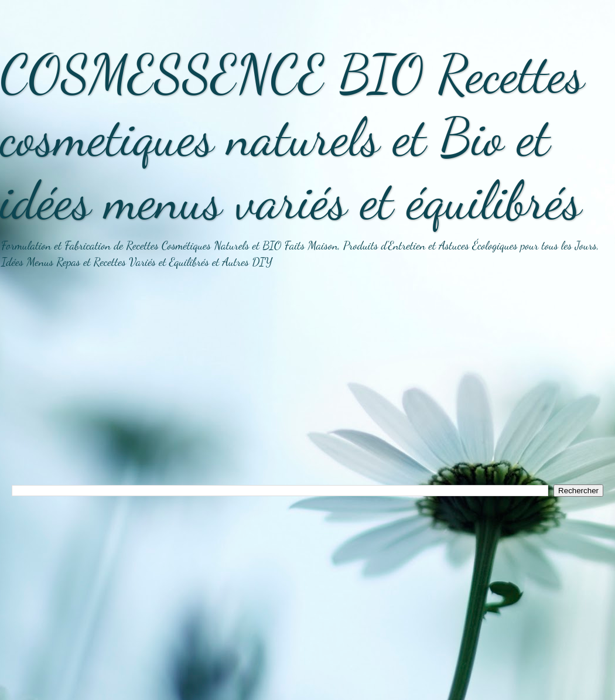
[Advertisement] (307, 385)
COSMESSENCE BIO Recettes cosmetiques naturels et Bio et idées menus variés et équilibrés (292, 137)
